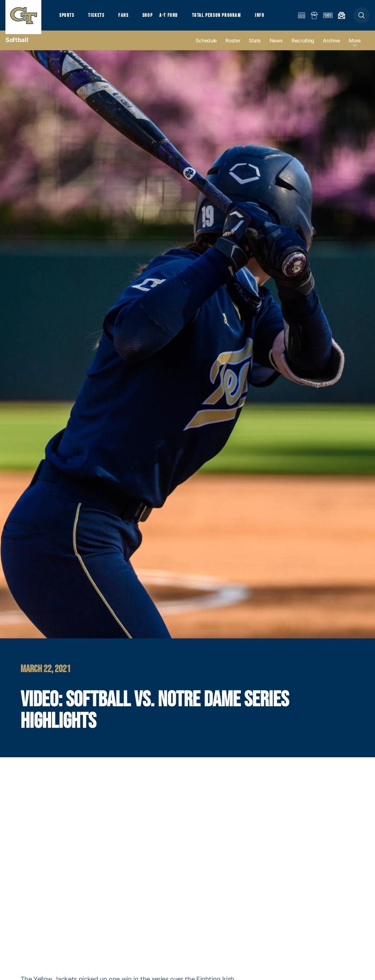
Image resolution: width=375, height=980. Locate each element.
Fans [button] (129, 18)
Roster (233, 47)
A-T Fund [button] (177, 18)
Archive (331, 47)
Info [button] (272, 18)
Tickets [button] (99, 18)
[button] (362, 19)
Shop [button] (155, 18)
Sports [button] (67, 18)
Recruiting (303, 47)
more (355, 47)
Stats (255, 47)
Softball (17, 47)
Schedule (206, 47)
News (276, 47)
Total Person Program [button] (226, 18)
